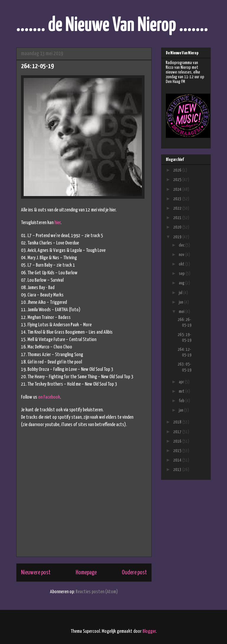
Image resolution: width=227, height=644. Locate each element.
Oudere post (134, 573)
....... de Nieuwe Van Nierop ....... (112, 26)
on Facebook (49, 397)
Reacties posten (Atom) (97, 592)
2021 (178, 218)
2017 (178, 432)
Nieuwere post (36, 573)
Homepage (86, 573)
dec (182, 245)
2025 (178, 180)
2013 (178, 470)
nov (182, 255)
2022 (178, 208)
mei (182, 312)
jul (181, 293)
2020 (178, 227)
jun (181, 302)
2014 (178, 460)
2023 (178, 199)
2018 (178, 422)
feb (182, 401)
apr (182, 382)
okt (182, 264)
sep (182, 274)
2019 (178, 237)
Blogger (149, 631)
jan (181, 410)
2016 (178, 441)
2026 (178, 170)
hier (57, 223)
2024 (178, 189)
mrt (182, 391)
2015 (178, 451)
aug (182, 283)
